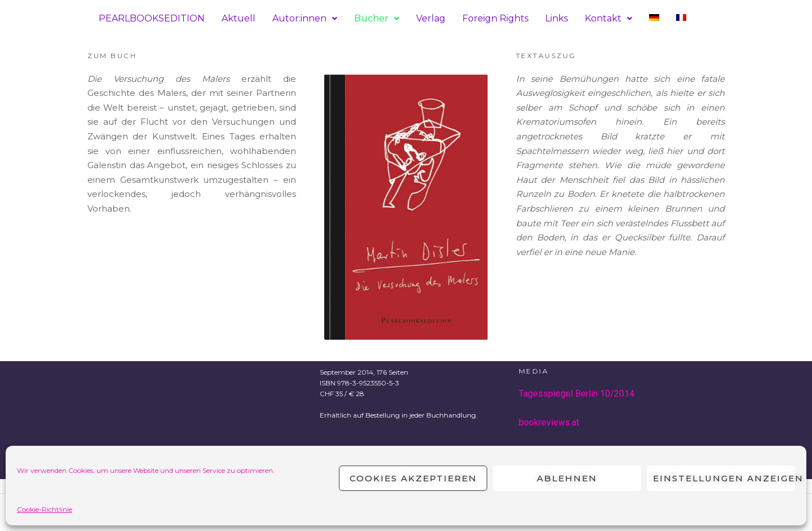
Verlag (431, 18)
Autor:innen (305, 18)
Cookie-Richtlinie (45, 509)
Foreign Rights (495, 18)
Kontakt (608, 18)
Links (557, 18)
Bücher (377, 18)
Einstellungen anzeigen (724, 478)
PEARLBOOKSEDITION (152, 18)
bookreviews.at (549, 422)
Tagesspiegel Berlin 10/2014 (577, 394)
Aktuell (239, 18)
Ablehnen (567, 478)
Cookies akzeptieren (413, 478)
